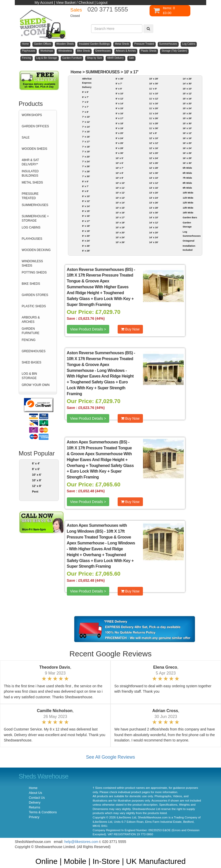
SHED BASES (32, 362)
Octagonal (189, 241)
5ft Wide (187, 168)
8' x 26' (86, 246)
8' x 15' (86, 211)
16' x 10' (187, 128)
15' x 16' (187, 99)
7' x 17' (86, 141)
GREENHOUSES (34, 351)
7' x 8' (85, 112)
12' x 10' (154, 138)
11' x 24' (154, 113)
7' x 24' (86, 161)
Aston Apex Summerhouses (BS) (97, 442)
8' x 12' (86, 201)
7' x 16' (86, 137)
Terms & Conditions (43, 812)
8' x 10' (86, 196)
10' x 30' (154, 83)
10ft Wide (188, 193)
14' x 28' (187, 79)
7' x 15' (86, 132)
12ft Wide (188, 203)
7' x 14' (86, 127)
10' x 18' (120, 222)
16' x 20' (187, 143)
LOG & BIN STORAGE (29, 376)
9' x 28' (120, 148)
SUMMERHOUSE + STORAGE (35, 218)
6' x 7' (85, 97)
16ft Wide (188, 213)
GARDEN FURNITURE (30, 331)
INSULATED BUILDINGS (30, 173)
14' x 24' (154, 237)
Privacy (34, 817)
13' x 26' (154, 203)
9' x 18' (120, 123)
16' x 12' (187, 133)
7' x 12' (86, 122)
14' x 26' (154, 242)
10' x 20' (120, 232)
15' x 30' (187, 123)
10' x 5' (120, 158)
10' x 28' (154, 79)
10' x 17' (131, 72)
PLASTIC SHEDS (34, 306)
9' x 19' (120, 128)
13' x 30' (154, 213)
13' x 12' (154, 183)
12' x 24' (154, 158)
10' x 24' (120, 237)
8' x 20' (86, 236)
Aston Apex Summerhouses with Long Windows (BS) (97, 528)
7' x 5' (85, 102)
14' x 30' (187, 83)
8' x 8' (85, 191)
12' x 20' (154, 153)
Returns (34, 807)
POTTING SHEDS (34, 272)
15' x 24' (187, 108)
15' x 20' (187, 103)
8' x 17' (86, 221)
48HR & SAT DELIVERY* (30, 162)
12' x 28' (154, 168)
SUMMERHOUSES (35, 205)
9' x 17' (120, 118)
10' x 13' (120, 198)
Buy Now (130, 329)
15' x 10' (187, 89)
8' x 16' (86, 216)
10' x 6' (37, 475)
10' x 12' (120, 193)
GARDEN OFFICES (35, 126)
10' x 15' (120, 208)
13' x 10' (154, 178)
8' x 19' (86, 231)
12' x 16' (154, 148)
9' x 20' (120, 133)
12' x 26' (154, 163)
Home (76, 72)
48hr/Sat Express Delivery (87, 83)
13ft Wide (188, 208)
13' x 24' (154, 198)
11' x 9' (153, 89)
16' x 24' (187, 148)
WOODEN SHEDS (34, 149)
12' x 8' (37, 486)
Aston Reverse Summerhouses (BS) (100, 270)
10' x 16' (120, 213)
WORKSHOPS (32, 115)
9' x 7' (119, 83)
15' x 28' (187, 118)
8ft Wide (187, 183)
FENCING (29, 340)
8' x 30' (120, 79)
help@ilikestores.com (81, 842)
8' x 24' (86, 241)
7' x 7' (85, 107)
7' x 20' (86, 157)
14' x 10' (154, 217)
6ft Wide (187, 173)
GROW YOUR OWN (36, 385)
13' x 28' (154, 208)
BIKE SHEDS (31, 284)
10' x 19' (120, 227)
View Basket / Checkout (75, 3)
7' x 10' (86, 117)
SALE (26, 138)
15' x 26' (187, 113)
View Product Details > (88, 329)
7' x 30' (86, 176)
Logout (102, 3)
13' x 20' (154, 193)
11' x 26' (154, 118)
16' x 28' (187, 158)
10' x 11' (120, 188)
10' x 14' (120, 203)
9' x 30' (120, 153)
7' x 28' (86, 171)
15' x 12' (187, 93)
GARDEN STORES (35, 295)
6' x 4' (36, 463)
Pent (35, 492)
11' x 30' (154, 128)
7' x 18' (86, 147)
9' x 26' (120, 143)
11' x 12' (154, 99)
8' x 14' (86, 206)
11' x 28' (154, 123)
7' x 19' (86, 151)
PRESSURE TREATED (30, 196)
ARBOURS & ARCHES (31, 320)
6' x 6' (85, 92)
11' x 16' (154, 103)
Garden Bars (190, 217)
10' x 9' (120, 178)
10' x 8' (37, 480)
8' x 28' (86, 251)
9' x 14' (120, 103)
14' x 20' (154, 232)
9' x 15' (120, 108)
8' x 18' (86, 226)
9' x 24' (120, 138)
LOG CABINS (31, 227)
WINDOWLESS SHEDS (32, 263)
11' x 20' (154, 108)
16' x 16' (187, 138)
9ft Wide (187, 188)
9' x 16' (120, 113)
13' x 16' (154, 188)
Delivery (35, 803)
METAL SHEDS (32, 182)
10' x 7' (120, 168)
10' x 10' (120, 183)
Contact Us (37, 798)
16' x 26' (187, 153)
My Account (44, 3)
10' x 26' (120, 242)
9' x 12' (120, 99)
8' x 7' (85, 186)
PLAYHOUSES (32, 239)
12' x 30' (154, 173)
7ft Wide (187, 178)
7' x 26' (86, 166)
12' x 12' (154, 143)
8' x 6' (36, 469)
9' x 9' (119, 89)
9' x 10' (120, 93)
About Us (35, 793)
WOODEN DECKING (36, 250)
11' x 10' (154, 93)
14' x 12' (154, 222)
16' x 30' (187, 163)
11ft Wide (188, 198)
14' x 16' (154, 227)
